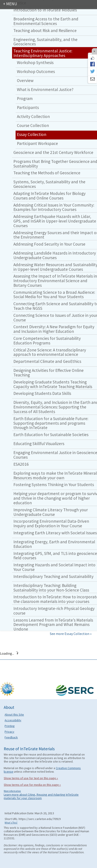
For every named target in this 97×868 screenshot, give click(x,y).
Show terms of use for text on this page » (31, 778)
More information (12, 791)
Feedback (11, 737)
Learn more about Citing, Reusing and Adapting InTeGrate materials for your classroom (41, 796)
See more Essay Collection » (71, 634)
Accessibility (13, 720)
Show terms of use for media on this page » (32, 785)
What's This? (11, 823)
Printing (10, 726)
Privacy (9, 732)
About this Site (14, 715)
